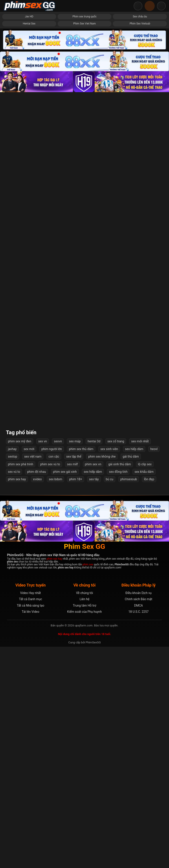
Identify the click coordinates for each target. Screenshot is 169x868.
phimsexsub (129, 700)
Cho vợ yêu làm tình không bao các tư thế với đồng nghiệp (29, 474)
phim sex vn (93, 685)
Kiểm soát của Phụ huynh (84, 833)
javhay (12, 670)
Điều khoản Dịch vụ (139, 814)
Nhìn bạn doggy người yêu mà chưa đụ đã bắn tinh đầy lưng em (140, 426)
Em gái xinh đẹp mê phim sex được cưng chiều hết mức (29, 185)
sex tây (94, 700)
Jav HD (29, 17)
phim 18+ (75, 700)
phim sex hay (17, 700)
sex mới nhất (140, 663)
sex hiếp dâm (134, 670)
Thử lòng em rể (140, 330)
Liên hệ (85, 820)
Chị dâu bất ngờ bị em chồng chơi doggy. (84, 378)
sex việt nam (33, 678)
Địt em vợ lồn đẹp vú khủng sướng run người (85, 137)
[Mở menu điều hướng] (161, 6)
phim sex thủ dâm (81, 670)
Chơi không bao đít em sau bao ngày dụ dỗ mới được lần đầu (84, 474)
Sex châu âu (140, 17)
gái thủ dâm (131, 678)
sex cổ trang (116, 663)
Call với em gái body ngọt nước (84, 426)
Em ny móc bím (29, 522)
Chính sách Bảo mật (139, 820)
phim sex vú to (50, 685)
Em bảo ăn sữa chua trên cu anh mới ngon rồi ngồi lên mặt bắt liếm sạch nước (140, 378)
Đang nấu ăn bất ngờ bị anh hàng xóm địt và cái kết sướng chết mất (85, 619)
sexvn (58, 663)
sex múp (75, 663)
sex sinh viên (109, 670)
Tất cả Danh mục (30, 820)
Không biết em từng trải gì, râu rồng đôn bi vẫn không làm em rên (140, 571)
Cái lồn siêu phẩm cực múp (84, 571)
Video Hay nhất (30, 814)
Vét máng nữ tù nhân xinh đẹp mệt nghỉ (29, 571)
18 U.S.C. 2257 (138, 833)
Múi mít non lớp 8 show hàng (29, 378)
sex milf (73, 685)
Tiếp (117, 639)
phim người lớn (52, 670)
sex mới (29, 670)
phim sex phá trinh (21, 685)
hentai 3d (94, 663)
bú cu (110, 700)
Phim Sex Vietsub (140, 24)
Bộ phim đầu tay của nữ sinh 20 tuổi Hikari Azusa (140, 185)
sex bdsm (55, 700)
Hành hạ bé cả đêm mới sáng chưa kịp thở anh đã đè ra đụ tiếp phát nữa (29, 426)
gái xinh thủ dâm (120, 685)
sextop (13, 678)
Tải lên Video (31, 833)
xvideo (37, 700)
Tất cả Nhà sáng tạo (30, 827)
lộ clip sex (145, 685)
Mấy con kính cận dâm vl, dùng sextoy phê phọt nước (29, 137)
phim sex (88, 786)
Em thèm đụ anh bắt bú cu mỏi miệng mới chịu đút (140, 234)
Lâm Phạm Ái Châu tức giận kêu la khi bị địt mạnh (29, 619)
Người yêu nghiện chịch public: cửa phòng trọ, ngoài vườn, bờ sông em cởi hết (29, 234)
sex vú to (14, 693)
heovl (154, 670)
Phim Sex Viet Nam (84, 24)
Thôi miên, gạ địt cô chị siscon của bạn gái (29, 282)
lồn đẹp (149, 700)
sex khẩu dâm (144, 693)
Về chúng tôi (84, 814)
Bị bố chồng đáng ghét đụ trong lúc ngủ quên (84, 234)
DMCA (138, 827)
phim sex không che (102, 678)
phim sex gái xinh (65, 693)
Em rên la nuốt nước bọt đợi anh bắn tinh (29, 330)
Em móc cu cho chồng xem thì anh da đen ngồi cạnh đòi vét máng (84, 185)
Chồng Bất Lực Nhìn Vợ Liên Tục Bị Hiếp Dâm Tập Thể (84, 522)
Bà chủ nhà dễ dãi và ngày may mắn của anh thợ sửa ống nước (140, 282)
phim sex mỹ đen (20, 663)
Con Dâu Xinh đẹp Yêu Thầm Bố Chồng (84, 330)
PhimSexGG (93, 864)
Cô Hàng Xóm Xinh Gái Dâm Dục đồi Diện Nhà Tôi (84, 282)
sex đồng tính (118, 693)
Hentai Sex (29, 24)
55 (102, 639)
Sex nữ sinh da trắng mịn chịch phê (140, 137)
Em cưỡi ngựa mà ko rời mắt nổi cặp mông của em (140, 522)
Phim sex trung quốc (84, 17)
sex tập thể (74, 678)
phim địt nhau (36, 693)
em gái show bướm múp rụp (140, 474)
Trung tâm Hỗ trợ (84, 827)
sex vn (43, 663)
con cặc (54, 678)
